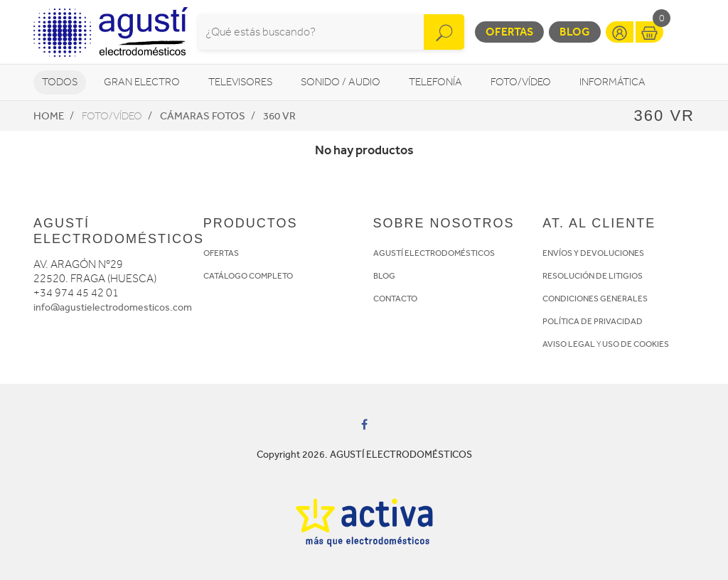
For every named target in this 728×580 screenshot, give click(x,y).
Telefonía (435, 82)
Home (49, 116)
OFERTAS (221, 253)
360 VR (279, 116)
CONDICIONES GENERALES (595, 299)
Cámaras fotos (203, 116)
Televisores (240, 82)
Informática (612, 82)
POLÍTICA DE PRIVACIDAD (593, 321)
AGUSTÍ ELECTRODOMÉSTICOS (434, 253)
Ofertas (509, 32)
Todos (60, 82)
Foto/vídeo (521, 82)
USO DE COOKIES (636, 344)
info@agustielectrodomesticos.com (113, 307)
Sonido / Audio (341, 82)
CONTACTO (395, 299)
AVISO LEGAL (569, 344)
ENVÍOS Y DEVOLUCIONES (593, 253)
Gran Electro (142, 82)
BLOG (384, 276)
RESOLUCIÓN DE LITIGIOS (593, 276)
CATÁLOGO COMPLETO (248, 276)
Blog (575, 32)
